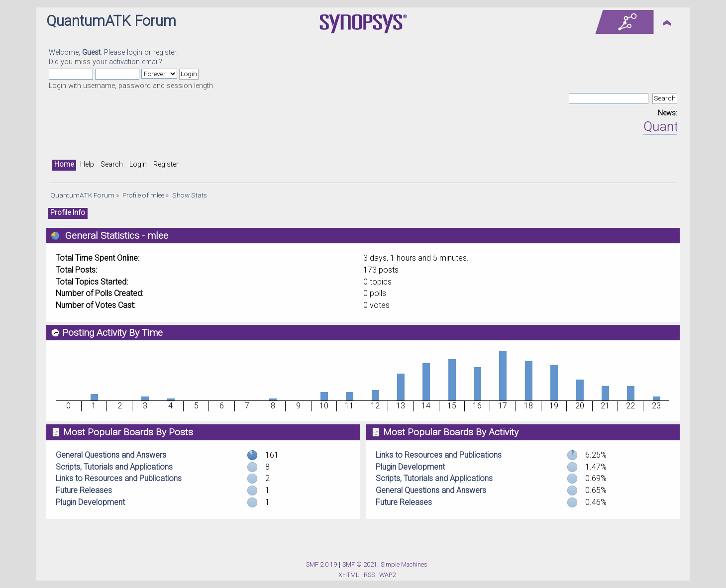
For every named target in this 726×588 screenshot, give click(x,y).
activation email (134, 62)
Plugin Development (90, 502)
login (135, 52)
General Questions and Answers (111, 455)
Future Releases (84, 490)
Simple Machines (404, 564)
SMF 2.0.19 (321, 564)
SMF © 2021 (360, 564)
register (165, 52)
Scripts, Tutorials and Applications (114, 467)
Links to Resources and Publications (119, 478)
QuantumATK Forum (111, 21)
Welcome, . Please (88, 52)
